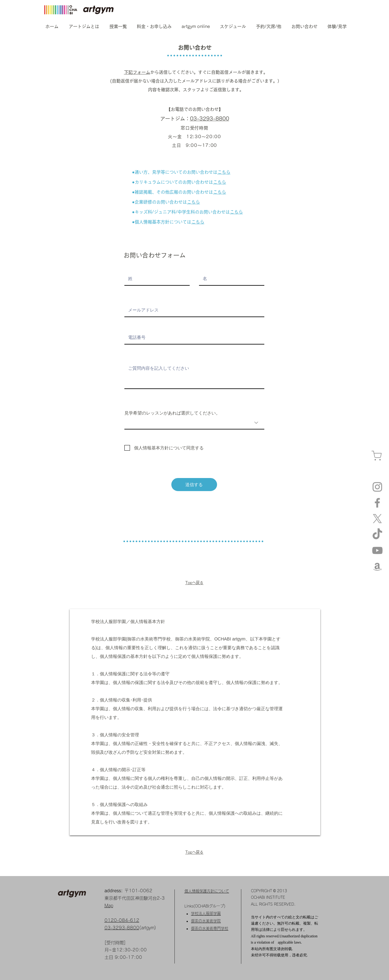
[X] (377, 519)
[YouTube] (377, 550)
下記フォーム (137, 72)
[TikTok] (377, 535)
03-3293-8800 (210, 119)
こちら (224, 172)
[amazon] (377, 566)
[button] (84, 26)
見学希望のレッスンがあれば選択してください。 (172, 413)
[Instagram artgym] (377, 487)
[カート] (377, 455)
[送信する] (194, 485)
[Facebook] (377, 503)
